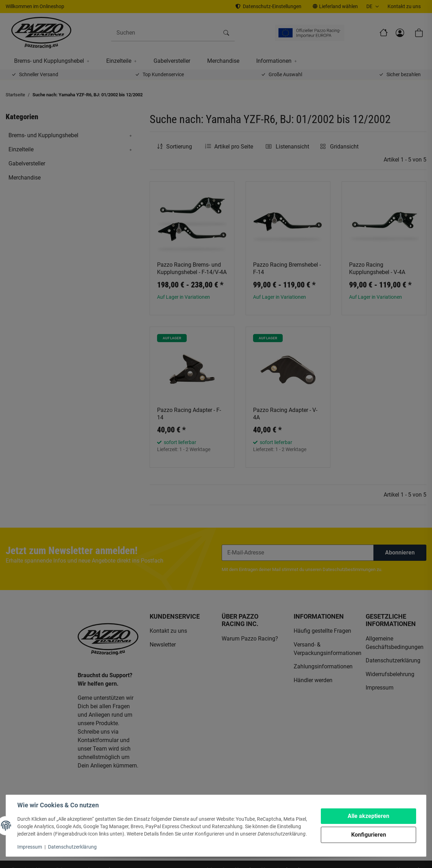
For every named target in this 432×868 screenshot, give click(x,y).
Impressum (30, 847)
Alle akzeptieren (368, 816)
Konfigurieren (369, 835)
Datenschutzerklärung (72, 847)
